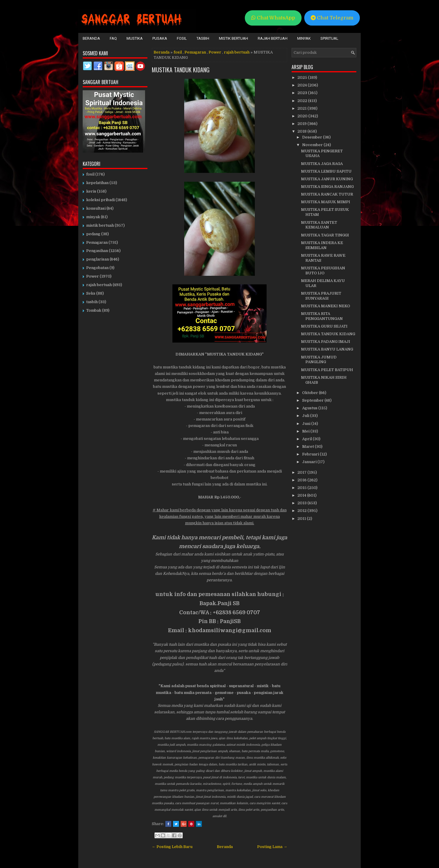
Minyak (304, 38)
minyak (93, 217)
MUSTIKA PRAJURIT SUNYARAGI (321, 296)
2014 (302, 495)
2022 (303, 101)
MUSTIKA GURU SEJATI (324, 326)
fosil (178, 52)
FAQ (113, 38)
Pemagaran (195, 52)
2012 (302, 511)
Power (215, 52)
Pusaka (160, 38)
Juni (307, 424)
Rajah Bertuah (273, 38)
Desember (313, 137)
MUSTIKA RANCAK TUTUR (327, 194)
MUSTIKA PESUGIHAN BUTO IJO (323, 271)
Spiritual (329, 38)
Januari (310, 462)
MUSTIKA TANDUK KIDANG (181, 70)
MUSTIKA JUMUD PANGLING (319, 360)
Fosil (182, 38)
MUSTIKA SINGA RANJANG (327, 187)
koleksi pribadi (100, 200)
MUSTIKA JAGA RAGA (322, 164)
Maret (309, 446)
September (313, 400)
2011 (302, 519)
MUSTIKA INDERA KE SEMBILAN (322, 245)
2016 (302, 480)
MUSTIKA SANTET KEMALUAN (319, 225)
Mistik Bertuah (233, 38)
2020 (303, 116)
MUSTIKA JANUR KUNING (327, 179)
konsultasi (96, 208)
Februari (311, 454)
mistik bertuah (100, 225)
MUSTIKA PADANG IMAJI (326, 342)
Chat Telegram (332, 18)
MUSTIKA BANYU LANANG (327, 349)
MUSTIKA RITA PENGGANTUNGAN (322, 316)
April (307, 439)
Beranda (91, 38)
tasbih (92, 302)
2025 (303, 77)
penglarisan (98, 259)
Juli (306, 416)
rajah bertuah (237, 52)
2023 (303, 93)
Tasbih (203, 38)
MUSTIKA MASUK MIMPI (326, 202)
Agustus (310, 408)
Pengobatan (97, 268)
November (313, 145)
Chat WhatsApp (273, 18)
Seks (91, 293)
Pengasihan (97, 251)
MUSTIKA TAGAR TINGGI (325, 235)
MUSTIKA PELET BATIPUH (327, 370)
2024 (303, 85)
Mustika (135, 38)
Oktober (311, 393)
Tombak (94, 310)
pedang (93, 234)
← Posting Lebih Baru (172, 847)
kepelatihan (97, 183)
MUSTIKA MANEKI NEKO (326, 306)
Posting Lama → (272, 847)
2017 (302, 472)
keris (91, 191)
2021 (302, 108)
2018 (302, 131)
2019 (302, 124)
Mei (306, 431)
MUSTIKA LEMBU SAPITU (326, 171)
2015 (302, 488)
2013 (302, 503)
